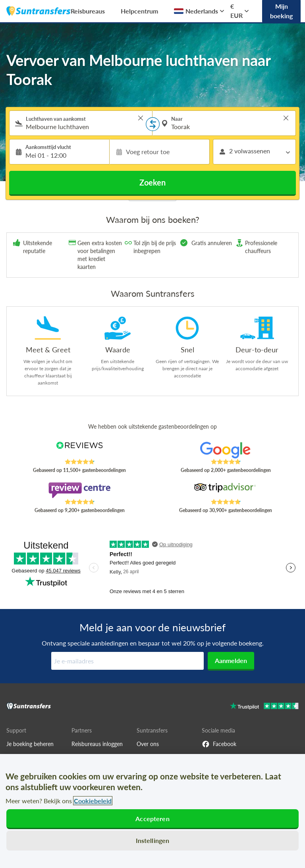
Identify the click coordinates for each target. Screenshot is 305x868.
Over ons (148, 744)
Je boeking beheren (30, 744)
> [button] (141, 118)
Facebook (219, 744)
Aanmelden (231, 660)
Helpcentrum (139, 11)
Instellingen (153, 840)
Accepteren (152, 819)
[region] (152, 811)
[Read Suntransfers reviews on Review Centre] (80, 490)
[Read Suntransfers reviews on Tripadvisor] (226, 490)
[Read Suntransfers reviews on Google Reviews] (226, 450)
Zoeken (152, 182)
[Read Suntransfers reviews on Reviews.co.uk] (80, 450)
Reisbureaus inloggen (97, 744)
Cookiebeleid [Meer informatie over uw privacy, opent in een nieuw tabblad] (93, 801)
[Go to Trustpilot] (264, 707)
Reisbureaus (88, 11)
